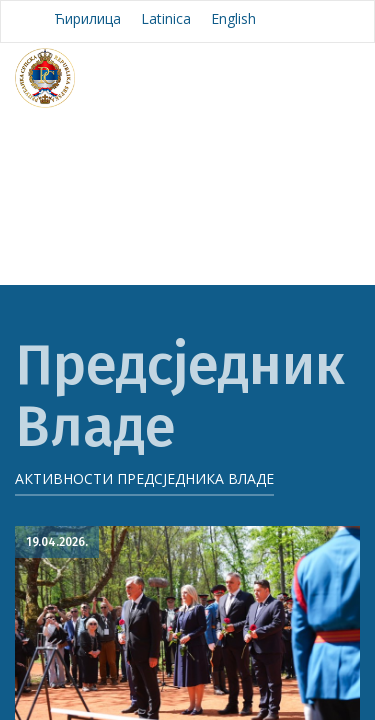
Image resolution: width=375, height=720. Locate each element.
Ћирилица (87, 18)
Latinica (166, 18)
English (233, 18)
